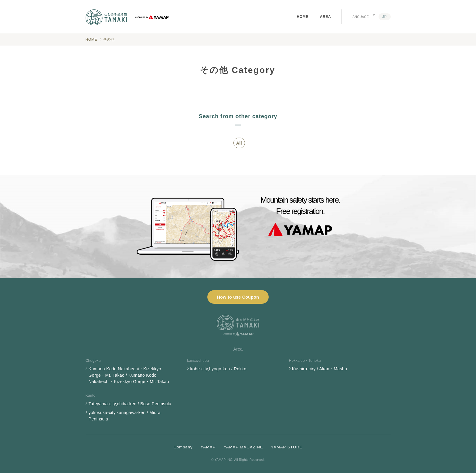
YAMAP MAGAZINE (243, 447)
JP (384, 17)
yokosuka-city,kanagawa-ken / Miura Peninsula (125, 416)
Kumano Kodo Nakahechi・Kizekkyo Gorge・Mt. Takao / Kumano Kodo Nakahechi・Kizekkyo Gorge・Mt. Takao (129, 375)
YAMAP (208, 447)
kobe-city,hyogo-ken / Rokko (218, 369)
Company (183, 447)
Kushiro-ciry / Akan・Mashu (320, 369)
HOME (302, 17)
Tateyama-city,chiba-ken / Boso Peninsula (130, 404)
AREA (325, 17)
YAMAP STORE (287, 447)
